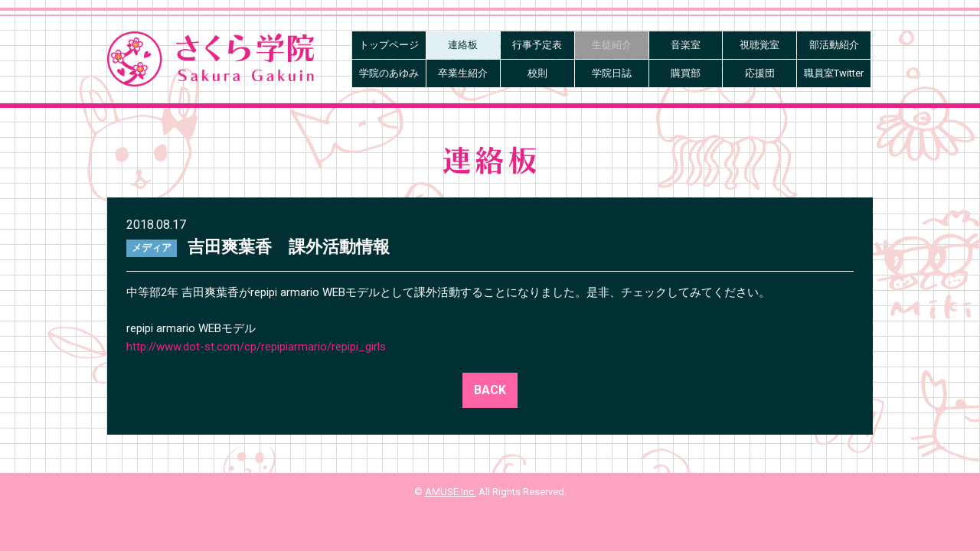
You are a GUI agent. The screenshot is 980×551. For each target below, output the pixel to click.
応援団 (760, 73)
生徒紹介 (612, 45)
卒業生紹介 (463, 73)
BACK (490, 390)
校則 (537, 73)
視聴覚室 (759, 45)
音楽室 (686, 45)
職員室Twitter (834, 73)
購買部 (686, 73)
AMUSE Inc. (451, 492)
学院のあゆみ (389, 73)
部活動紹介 (834, 45)
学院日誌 (612, 73)
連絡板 (463, 45)
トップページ (389, 45)
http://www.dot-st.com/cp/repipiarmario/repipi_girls (256, 347)
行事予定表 (537, 45)
